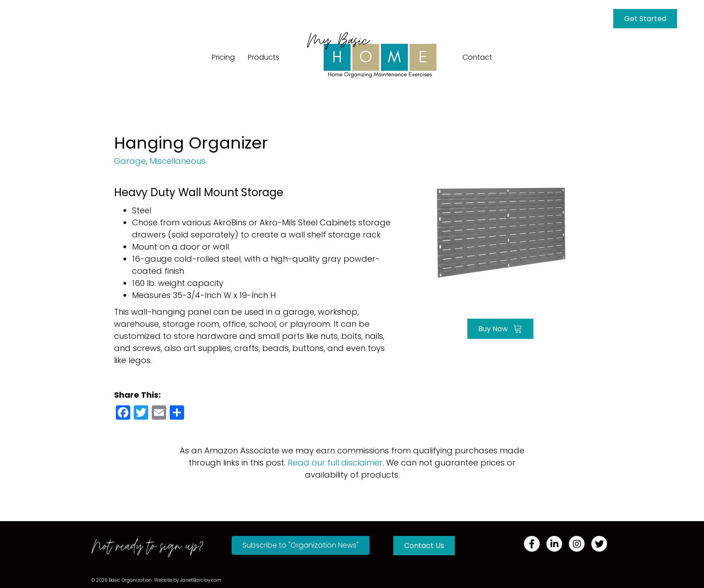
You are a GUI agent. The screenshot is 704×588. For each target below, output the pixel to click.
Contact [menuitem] (477, 57)
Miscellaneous (177, 161)
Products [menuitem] (264, 57)
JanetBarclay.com (201, 580)
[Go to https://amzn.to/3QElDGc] (500, 232)
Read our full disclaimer (335, 463)
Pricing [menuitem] (223, 57)
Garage (130, 161)
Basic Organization (130, 580)
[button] (301, 545)
